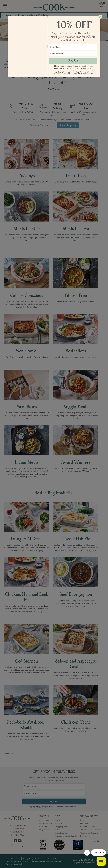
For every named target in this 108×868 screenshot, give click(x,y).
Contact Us (60, 823)
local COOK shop (64, 61)
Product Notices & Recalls (66, 836)
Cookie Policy (40, 859)
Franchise (84, 823)
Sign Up (54, 801)
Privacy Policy (28, 859)
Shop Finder (44, 830)
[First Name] (54, 786)
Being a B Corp (46, 823)
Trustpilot (9, 753)
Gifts (57, 830)
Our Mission (44, 820)
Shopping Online (62, 826)
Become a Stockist (88, 826)
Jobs (82, 820)
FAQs (58, 820)
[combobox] (54, 15)
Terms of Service (12, 864)
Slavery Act (52, 859)
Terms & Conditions (13, 859)
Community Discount (89, 833)
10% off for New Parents (90, 830)
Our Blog (43, 826)
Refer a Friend (86, 836)
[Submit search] (4, 15)
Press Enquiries (61, 833)
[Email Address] (54, 794)
